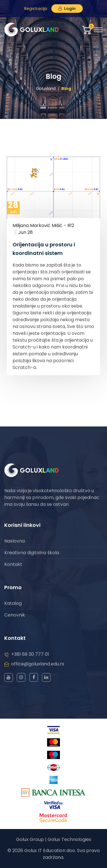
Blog (66, 88)
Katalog (13, 603)
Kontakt (13, 564)
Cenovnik (15, 615)
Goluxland (46, 88)
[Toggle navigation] (98, 30)
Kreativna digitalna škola (32, 553)
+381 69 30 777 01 (30, 654)
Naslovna (15, 541)
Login (67, 9)
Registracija (36, 9)
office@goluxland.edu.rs (38, 664)
